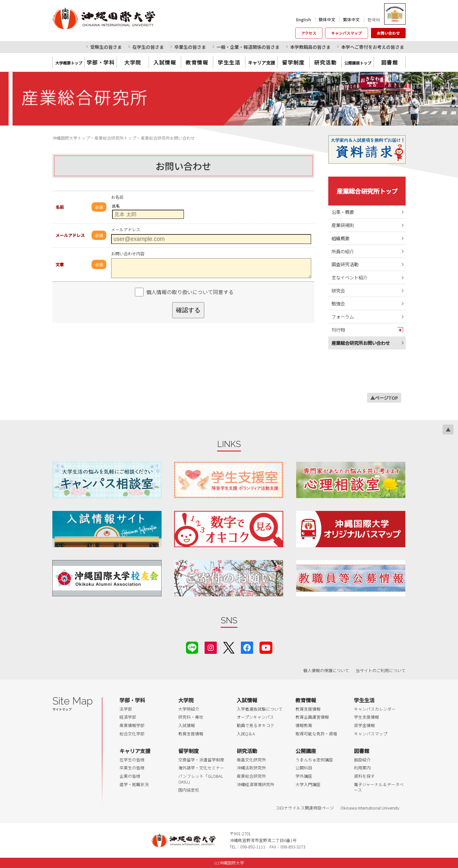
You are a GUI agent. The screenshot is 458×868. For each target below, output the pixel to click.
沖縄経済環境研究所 (255, 784)
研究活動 (325, 62)
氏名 (116, 206)
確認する (188, 310)
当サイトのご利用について (381, 670)
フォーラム (343, 316)
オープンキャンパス (255, 717)
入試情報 (165, 62)
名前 (60, 207)
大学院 (133, 62)
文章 (60, 264)
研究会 (338, 290)
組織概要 (340, 238)
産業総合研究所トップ (367, 191)
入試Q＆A (246, 734)
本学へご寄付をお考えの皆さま (373, 47)
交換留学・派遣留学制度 (201, 760)
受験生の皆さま (106, 47)
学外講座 (304, 776)
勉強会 (338, 303)
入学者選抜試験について (260, 709)
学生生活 (229, 62)
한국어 (374, 19)
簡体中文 (327, 19)
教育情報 (197, 62)
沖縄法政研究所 (251, 768)
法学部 (126, 709)
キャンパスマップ (347, 33)
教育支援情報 (191, 734)
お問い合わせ (388, 33)
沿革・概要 (343, 212)
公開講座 (306, 751)
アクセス (309, 33)
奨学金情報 (364, 725)
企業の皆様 (130, 776)
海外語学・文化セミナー (201, 768)
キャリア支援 (135, 751)
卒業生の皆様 (132, 768)
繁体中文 (351, 19)
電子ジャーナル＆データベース (379, 787)
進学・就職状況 (134, 784)
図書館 (390, 62)
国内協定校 (189, 790)
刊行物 (338, 330)
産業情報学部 (132, 725)
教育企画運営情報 (312, 717)
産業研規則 (343, 225)
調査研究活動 (345, 264)
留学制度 (293, 62)
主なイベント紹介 (349, 277)
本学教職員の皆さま (310, 47)
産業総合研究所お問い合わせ (361, 343)
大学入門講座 (308, 784)
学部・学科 (101, 62)
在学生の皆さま (148, 47)
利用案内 (362, 768)
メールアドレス (70, 235)
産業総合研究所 (251, 776)
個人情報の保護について (326, 670)
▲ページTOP (384, 398)
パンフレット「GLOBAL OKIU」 (201, 779)
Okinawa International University (370, 808)
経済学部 (128, 717)
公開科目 (304, 768)
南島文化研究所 (251, 760)
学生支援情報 (366, 717)
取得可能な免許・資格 (316, 734)
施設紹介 (362, 760)
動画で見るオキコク (255, 725)
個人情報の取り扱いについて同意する (190, 292)
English (304, 19)
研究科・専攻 (191, 717)
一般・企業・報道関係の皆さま (248, 47)
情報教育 (304, 725)
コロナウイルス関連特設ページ (305, 808)
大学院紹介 (189, 709)
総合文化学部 (132, 734)
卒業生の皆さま (190, 47)
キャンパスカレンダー (375, 709)
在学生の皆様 (132, 760)
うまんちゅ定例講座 (314, 760)
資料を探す (364, 776)
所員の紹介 (343, 251)
